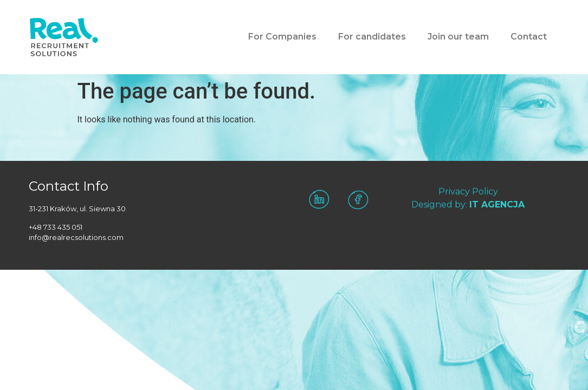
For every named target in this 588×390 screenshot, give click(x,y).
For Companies (282, 37)
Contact (529, 37)
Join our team (458, 37)
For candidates (372, 37)
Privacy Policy (468, 191)
